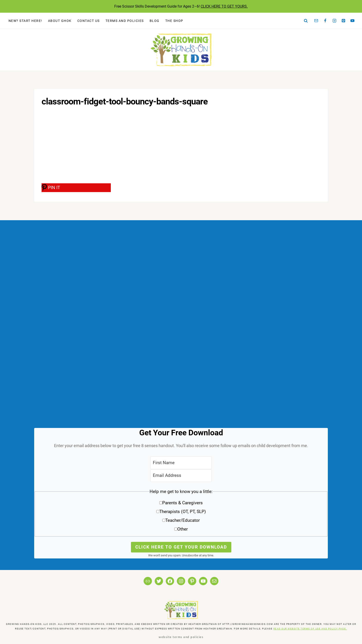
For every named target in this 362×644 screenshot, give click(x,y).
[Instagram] (334, 21)
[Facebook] (325, 21)
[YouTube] (353, 21)
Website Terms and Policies (181, 637)
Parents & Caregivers (183, 503)
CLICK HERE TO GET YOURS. (224, 6)
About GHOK (60, 21)
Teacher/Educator (183, 520)
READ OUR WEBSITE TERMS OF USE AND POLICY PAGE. (310, 629)
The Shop (174, 21)
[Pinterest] (344, 21)
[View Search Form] (306, 21)
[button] (181, 512)
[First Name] (181, 463)
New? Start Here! (25, 21)
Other (183, 529)
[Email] (316, 21)
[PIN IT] (76, 188)
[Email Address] (181, 476)
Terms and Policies (125, 21)
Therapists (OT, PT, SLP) (183, 512)
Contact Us (89, 21)
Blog (155, 21)
